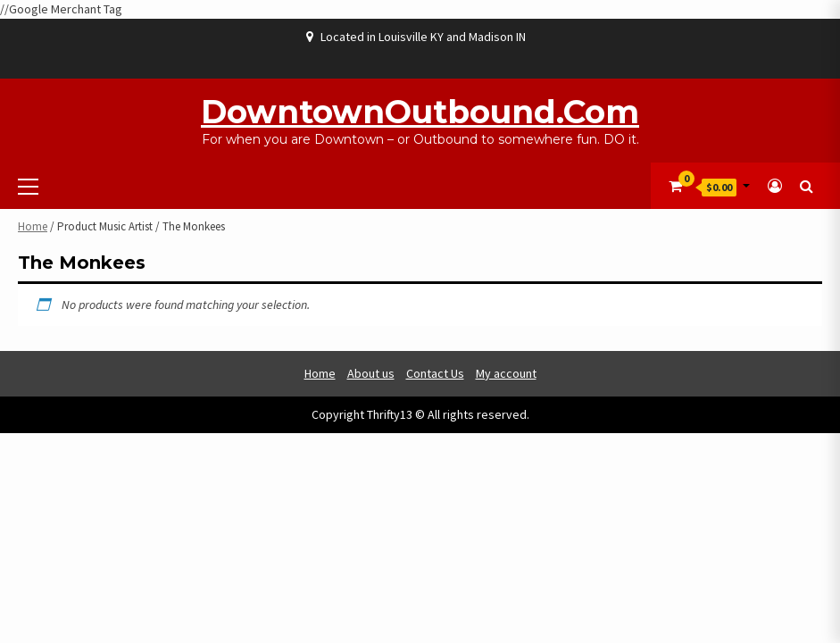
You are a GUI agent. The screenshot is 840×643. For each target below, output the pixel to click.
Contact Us (435, 373)
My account (506, 373)
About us (371, 373)
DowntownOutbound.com (420, 112)
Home (33, 226)
